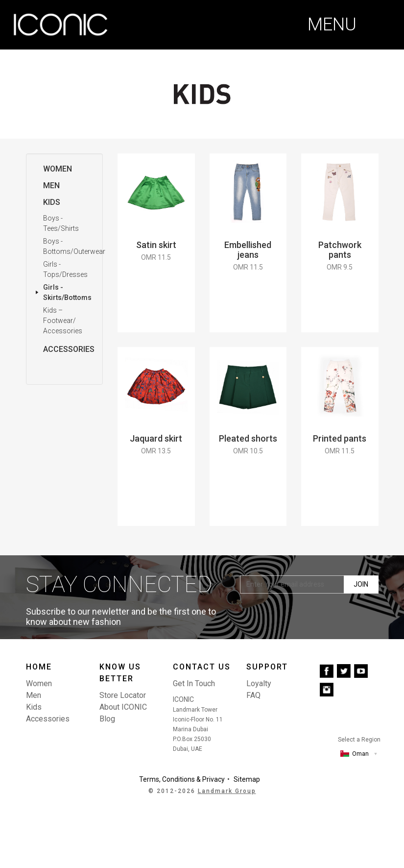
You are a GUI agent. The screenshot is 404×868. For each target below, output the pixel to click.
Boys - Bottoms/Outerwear (74, 246)
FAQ (253, 695)
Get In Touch (194, 683)
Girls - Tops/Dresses (65, 269)
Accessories (69, 349)
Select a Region (359, 740)
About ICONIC (123, 707)
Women (58, 169)
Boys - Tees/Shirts (61, 223)
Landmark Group (227, 791)
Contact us (202, 667)
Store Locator (123, 695)
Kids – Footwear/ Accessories (63, 321)
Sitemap (247, 779)
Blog (107, 719)
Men (51, 186)
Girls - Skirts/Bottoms (67, 292)
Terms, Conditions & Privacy (182, 779)
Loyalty (259, 683)
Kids (52, 202)
